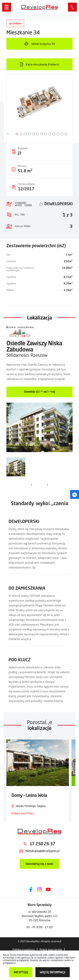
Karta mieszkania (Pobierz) (42, 64)
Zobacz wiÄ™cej (23, 813)
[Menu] (7, 7)
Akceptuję (21, 972)
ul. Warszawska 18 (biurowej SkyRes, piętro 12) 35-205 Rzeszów (40, 916)
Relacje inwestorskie (51, 949)
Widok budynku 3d (43, 44)
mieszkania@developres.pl (42, 851)
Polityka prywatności (24, 949)
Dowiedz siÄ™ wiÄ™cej (39, 391)
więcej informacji (53, 972)
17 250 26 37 (42, 844)
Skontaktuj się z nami (39, 864)
